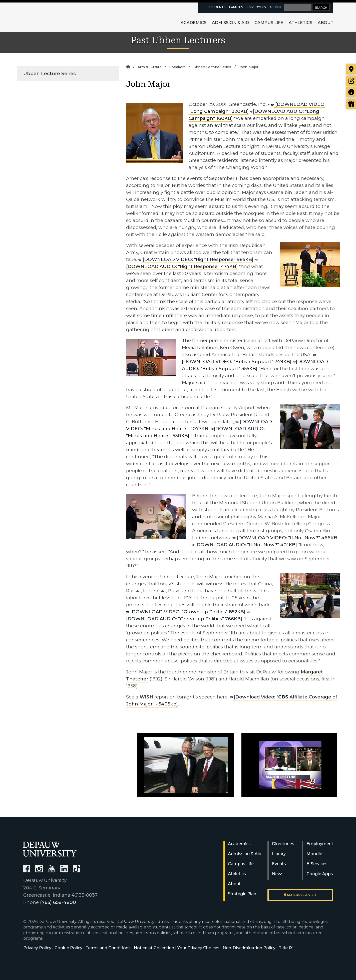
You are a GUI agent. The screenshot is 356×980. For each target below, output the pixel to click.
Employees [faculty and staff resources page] (256, 7)
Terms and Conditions (108, 948)
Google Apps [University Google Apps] (320, 874)
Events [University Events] (279, 864)
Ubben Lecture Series (50, 73)
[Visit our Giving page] (351, 104)
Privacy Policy (37, 948)
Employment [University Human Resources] (320, 844)
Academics (194, 23)
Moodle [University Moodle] (314, 854)
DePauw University (50, 17)
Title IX (286, 948)
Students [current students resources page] (217, 7)
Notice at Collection (154, 948)
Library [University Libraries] (279, 854)
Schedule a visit (300, 895)
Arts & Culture (150, 67)
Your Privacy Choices (198, 948)
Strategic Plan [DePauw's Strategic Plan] (242, 894)
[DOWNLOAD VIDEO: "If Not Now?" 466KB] (286, 538)
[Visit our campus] (351, 69)
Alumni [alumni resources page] (275, 7)
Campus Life (269, 23)
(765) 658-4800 (58, 902)
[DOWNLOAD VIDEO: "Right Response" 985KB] (196, 259)
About (325, 23)
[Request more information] (351, 92)
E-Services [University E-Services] (317, 864)
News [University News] (278, 874)
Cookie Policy (68, 948)
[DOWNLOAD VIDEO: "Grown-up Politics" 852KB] (186, 612)
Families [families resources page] (236, 7)
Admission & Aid (230, 23)
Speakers (177, 67)
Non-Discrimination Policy (249, 948)
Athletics (300, 23)
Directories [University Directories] (283, 844)
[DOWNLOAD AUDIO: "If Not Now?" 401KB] (245, 545)
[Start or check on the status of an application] (351, 81)
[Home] (128, 67)
